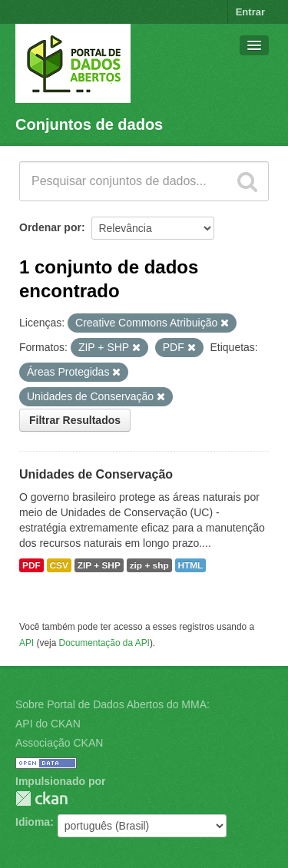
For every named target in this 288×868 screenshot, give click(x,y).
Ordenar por (50, 227)
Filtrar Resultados (75, 420)
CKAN (41, 798)
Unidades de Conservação (96, 474)
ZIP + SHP (99, 565)
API (26, 643)
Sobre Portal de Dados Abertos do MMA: (113, 704)
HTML (191, 565)
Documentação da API (104, 643)
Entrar (250, 12)
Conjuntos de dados (89, 124)
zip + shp (149, 565)
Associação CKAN (59, 743)
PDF (31, 565)
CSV (59, 565)
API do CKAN (48, 724)
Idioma (33, 822)
